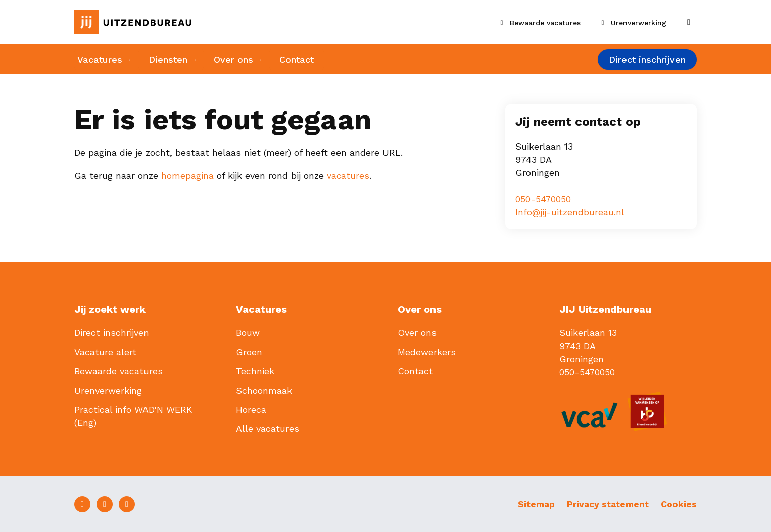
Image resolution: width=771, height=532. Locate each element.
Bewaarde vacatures (118, 371)
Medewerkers (427, 351)
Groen (249, 351)
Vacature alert (105, 351)
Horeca (251, 409)
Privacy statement (606, 503)
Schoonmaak (264, 390)
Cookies (679, 503)
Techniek (255, 371)
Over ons (235, 60)
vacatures (348, 176)
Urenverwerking (108, 390)
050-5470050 (543, 199)
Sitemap (532, 503)
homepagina (187, 176)
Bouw (248, 332)
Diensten (167, 60)
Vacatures (97, 60)
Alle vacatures (268, 428)
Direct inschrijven (647, 60)
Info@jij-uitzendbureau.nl (570, 212)
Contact (301, 60)
